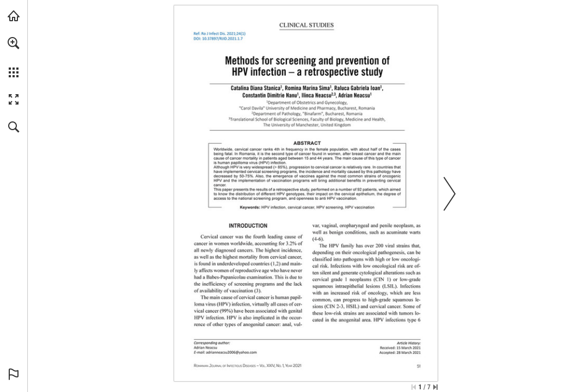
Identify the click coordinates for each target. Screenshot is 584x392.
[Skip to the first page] (414, 387)
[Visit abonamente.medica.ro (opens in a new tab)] (14, 16)
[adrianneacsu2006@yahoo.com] (231, 352)
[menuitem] (14, 57)
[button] (14, 43)
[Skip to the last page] (435, 387)
